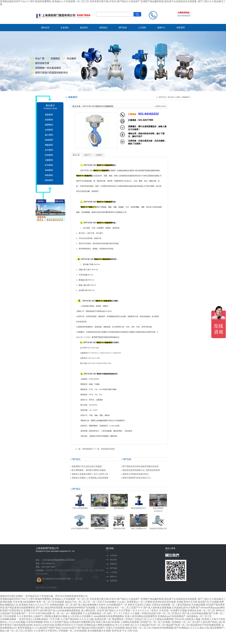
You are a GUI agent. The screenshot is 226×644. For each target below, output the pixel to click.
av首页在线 (48, 625)
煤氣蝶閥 (49, 175)
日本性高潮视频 (34, 622)
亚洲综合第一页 (103, 619)
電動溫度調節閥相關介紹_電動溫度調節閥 (140, 470)
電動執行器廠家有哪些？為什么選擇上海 (89, 474)
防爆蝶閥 (49, 120)
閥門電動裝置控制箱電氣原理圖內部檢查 (140, 466)
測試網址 (44, 574)
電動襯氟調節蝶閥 (108, 449)
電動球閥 (58, 570)
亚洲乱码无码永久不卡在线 (69, 625)
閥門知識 (123, 28)
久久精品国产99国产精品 (48, 628)
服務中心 (161, 28)
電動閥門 (50, 570)
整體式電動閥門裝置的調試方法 (136, 478)
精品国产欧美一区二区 (178, 625)
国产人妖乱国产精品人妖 (209, 622)
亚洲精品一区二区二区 (183, 622)
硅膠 (38, 574)
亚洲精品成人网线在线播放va (99, 625)
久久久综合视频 (17, 622)
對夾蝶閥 (49, 165)
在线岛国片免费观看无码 (82, 622)
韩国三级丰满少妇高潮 (108, 622)
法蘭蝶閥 (49, 160)
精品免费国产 (217, 628)
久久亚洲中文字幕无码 (45, 631)
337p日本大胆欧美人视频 (188, 619)
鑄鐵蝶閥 (49, 140)
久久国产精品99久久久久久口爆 (77, 619)
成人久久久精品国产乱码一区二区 (148, 625)
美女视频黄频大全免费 (99, 631)
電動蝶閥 (49, 115)
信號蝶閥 (49, 130)
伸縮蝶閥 (49, 170)
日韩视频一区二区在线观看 (72, 631)
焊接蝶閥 (49, 155)
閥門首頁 (162, 97)
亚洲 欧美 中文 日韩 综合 (125, 631)
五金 (91, 570)
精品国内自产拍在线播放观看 (205, 625)
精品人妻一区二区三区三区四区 (16, 631)
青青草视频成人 (26, 628)
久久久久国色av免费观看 (160, 619)
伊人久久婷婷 (122, 625)
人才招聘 (142, 28)
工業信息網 (98, 570)
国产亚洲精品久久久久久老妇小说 (191, 628)
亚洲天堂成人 (26, 619)
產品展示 (84, 28)
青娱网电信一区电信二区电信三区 (129, 619)
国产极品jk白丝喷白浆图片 (91, 628)
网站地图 (7, 602)
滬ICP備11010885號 (46, 588)
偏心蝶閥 (49, 135)
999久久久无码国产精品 (56, 622)
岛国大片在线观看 (115, 628)
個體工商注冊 (82, 570)
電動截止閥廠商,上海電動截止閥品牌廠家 (89, 478)
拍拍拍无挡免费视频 (163, 628)
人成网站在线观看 (130, 622)
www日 (37, 625)
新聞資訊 (103, 28)
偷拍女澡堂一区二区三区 (138, 628)
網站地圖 (79, 579)
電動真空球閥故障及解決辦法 (135, 474)
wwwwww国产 (69, 628)
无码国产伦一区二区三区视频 (155, 622)
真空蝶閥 (49, 150)
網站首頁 (45, 28)
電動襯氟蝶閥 (87, 449)
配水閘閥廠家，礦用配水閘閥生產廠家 (88, 470)
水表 (74, 570)
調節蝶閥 (49, 180)
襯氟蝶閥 (49, 145)
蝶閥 (178, 97)
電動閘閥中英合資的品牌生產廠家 (86, 466)
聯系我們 (181, 28)
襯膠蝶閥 (49, 125)
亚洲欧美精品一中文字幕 (47, 619)
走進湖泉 (65, 28)
